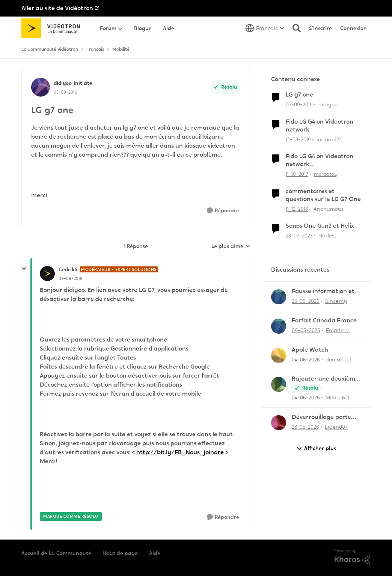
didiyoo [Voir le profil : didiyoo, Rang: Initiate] (63, 83)
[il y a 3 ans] (299, 236)
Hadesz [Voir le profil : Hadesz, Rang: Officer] (328, 236)
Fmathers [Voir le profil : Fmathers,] (338, 330)
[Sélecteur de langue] (265, 28)
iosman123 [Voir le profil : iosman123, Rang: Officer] (329, 139)
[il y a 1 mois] (306, 301)
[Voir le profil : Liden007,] (279, 423)
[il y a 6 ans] (299, 105)
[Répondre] (223, 211)
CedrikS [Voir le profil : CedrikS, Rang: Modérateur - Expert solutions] (68, 269)
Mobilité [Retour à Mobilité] (121, 49)
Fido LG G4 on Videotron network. (320, 126)
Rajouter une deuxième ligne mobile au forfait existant (325, 379)
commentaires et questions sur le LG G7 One (323, 195)
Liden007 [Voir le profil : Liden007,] (336, 427)
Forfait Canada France (324, 321)
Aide (155, 553)
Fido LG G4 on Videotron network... (320, 160)
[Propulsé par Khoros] (353, 558)
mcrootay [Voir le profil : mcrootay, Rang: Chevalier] (326, 174)
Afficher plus (316, 448)
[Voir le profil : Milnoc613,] (279, 384)
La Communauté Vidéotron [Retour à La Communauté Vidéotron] (50, 49)
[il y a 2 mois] (305, 427)
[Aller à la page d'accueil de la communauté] (53, 28)
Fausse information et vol (323, 291)
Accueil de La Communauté (56, 553)
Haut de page (120, 553)
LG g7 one (299, 95)
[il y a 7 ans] (297, 209)
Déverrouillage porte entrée (321, 417)
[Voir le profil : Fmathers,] (279, 326)
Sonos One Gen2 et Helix (320, 226)
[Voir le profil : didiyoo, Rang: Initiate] (41, 87)
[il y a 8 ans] (297, 174)
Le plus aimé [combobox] (231, 246)
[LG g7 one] (71, 278)
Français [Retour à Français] (95, 49)
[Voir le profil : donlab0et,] (279, 355)
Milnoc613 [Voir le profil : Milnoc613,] (337, 398)
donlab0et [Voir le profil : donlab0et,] (338, 359)
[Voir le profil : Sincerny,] (279, 297)
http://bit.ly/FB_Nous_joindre (180, 452)
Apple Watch (310, 350)
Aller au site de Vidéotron (57, 8)
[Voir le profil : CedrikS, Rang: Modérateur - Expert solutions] (47, 274)
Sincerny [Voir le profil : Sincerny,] (336, 301)
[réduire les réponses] (24, 269)
